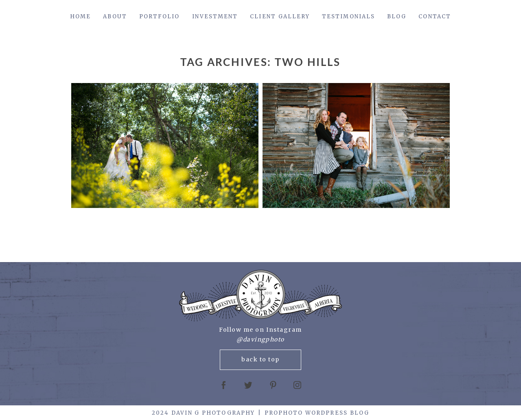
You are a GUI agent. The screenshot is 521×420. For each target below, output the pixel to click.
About (115, 16)
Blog (397, 16)
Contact (435, 16)
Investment (215, 16)
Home (80, 16)
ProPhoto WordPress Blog (317, 413)
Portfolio (160, 16)
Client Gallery (280, 16)
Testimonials (348, 16)
